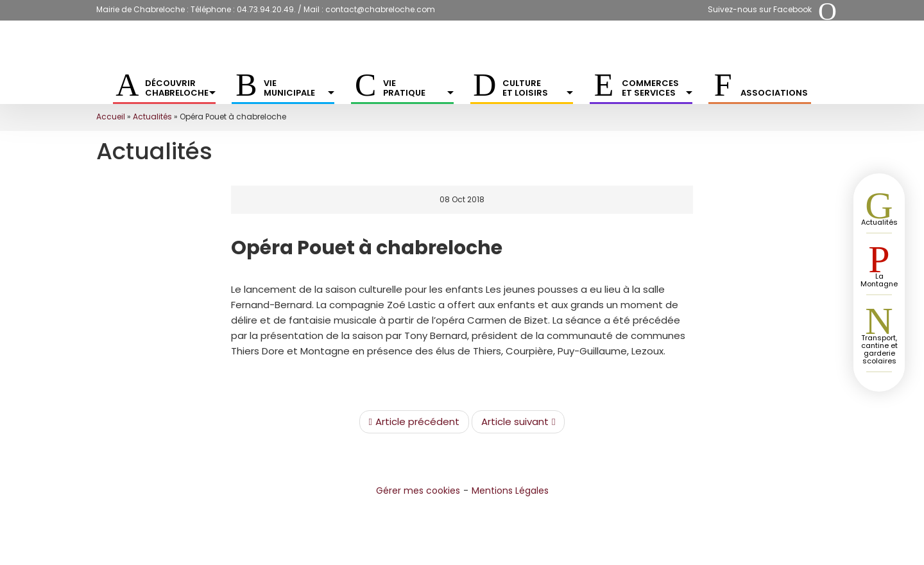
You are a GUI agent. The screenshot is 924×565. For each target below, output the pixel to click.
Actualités (152, 117)
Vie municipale (299, 88)
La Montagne (879, 280)
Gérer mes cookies (418, 491)
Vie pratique (418, 88)
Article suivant (518, 422)
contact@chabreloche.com (380, 9)
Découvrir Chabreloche (180, 88)
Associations (774, 93)
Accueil (111, 117)
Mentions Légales (510, 491)
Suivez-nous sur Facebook (760, 9)
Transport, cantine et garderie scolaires (879, 349)
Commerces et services (657, 88)
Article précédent (414, 422)
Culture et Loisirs (538, 88)
